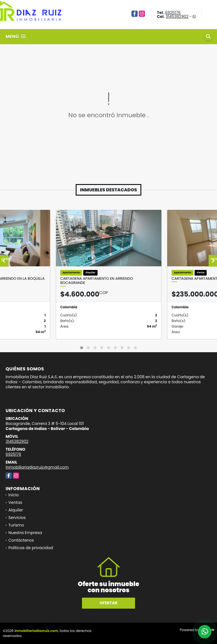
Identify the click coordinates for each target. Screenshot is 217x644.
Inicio (14, 495)
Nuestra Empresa (25, 533)
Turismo (16, 525)
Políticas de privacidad (31, 548)
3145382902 (177, 17)
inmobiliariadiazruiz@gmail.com (37, 467)
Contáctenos (21, 540)
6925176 (173, 13)
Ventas (15, 502)
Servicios (17, 518)
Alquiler (16, 510)
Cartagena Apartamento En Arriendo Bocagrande (97, 281)
